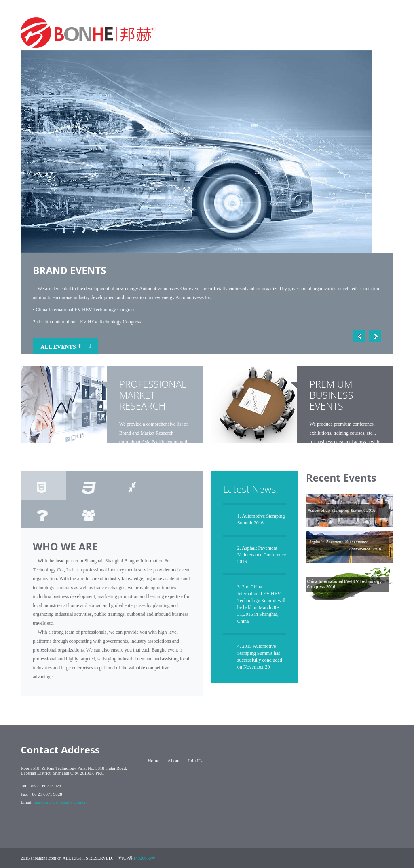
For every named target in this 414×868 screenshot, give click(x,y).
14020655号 (144, 858)
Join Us (195, 761)
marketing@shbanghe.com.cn (60, 802)
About (173, 761)
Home (153, 761)
